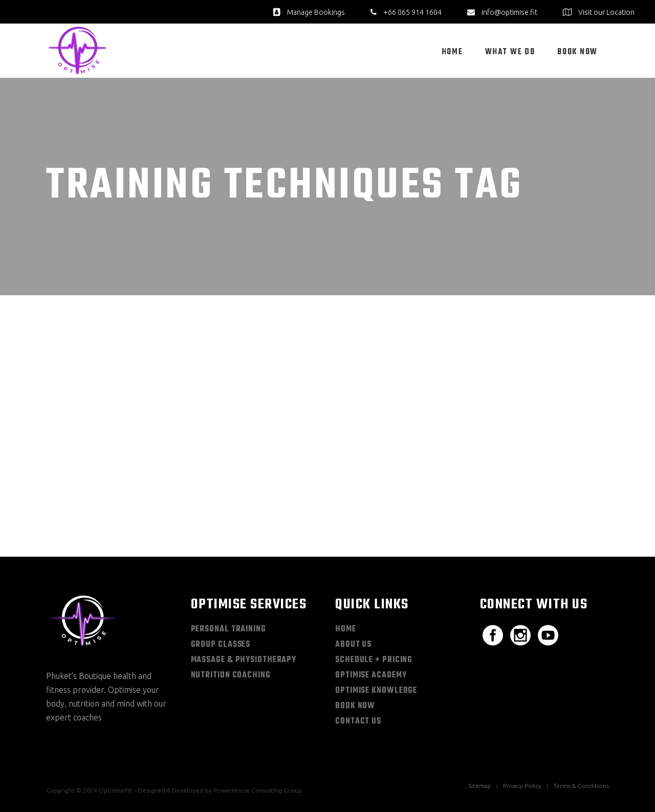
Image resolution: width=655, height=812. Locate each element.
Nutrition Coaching (231, 675)
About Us (353, 645)
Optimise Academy (371, 675)
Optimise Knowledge (376, 691)
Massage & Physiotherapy (244, 660)
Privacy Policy (522, 786)
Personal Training (228, 629)
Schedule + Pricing (374, 660)
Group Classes (221, 645)
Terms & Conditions (581, 786)
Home (346, 629)
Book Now (355, 706)
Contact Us (358, 721)
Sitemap (480, 786)
